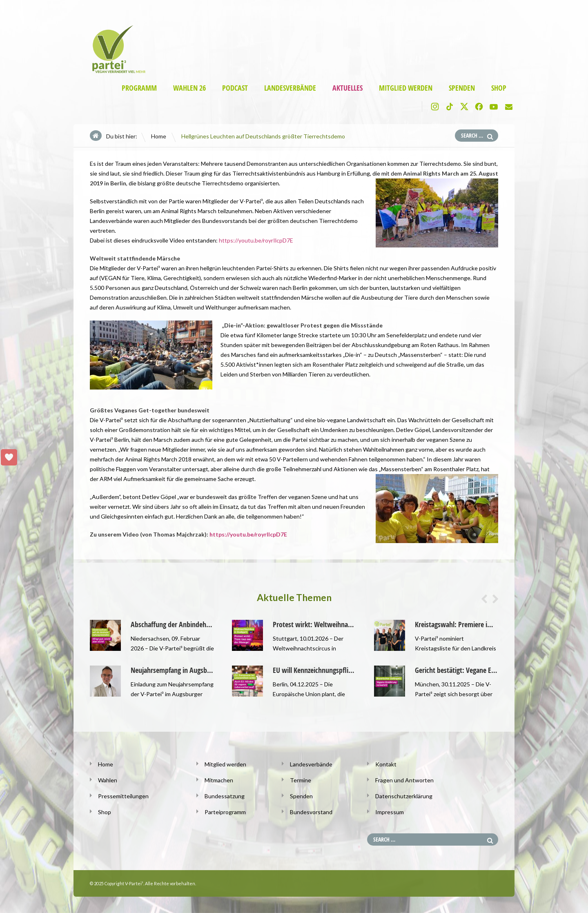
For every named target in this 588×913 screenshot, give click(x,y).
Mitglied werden (406, 88)
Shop (499, 88)
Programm (139, 88)
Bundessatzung (225, 796)
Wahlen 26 (189, 88)
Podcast (235, 88)
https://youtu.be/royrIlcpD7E (256, 240)
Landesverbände (290, 88)
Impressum (390, 812)
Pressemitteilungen (123, 796)
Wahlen (108, 780)
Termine (301, 780)
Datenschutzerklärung (404, 796)
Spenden (462, 88)
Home (159, 136)
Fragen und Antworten (404, 780)
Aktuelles (347, 88)
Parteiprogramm (225, 812)
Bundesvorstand (311, 812)
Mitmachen (219, 780)
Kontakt (386, 764)
